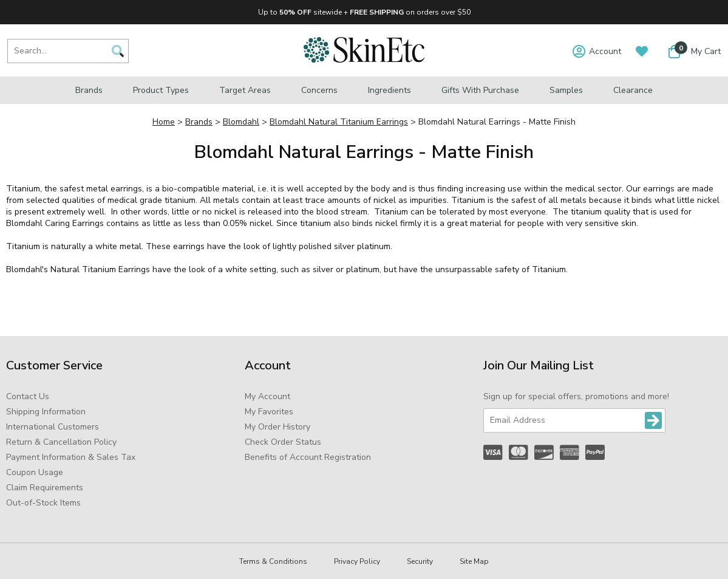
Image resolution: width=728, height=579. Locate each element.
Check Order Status (283, 442)
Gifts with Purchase (480, 90)
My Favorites (269, 412)
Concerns (319, 90)
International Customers (53, 427)
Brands (89, 90)
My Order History (277, 427)
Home (164, 122)
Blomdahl (241, 122)
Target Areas (245, 90)
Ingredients (390, 90)
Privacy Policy (357, 561)
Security (420, 561)
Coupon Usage (35, 472)
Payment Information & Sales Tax (71, 457)
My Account (267, 396)
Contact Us (28, 396)
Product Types (161, 90)
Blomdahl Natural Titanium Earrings (339, 122)
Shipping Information (46, 412)
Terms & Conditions (273, 561)
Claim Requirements (45, 488)
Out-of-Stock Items (43, 503)
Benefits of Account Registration (308, 457)
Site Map (474, 561)
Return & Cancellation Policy (61, 442)
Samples (566, 90)
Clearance (633, 90)
